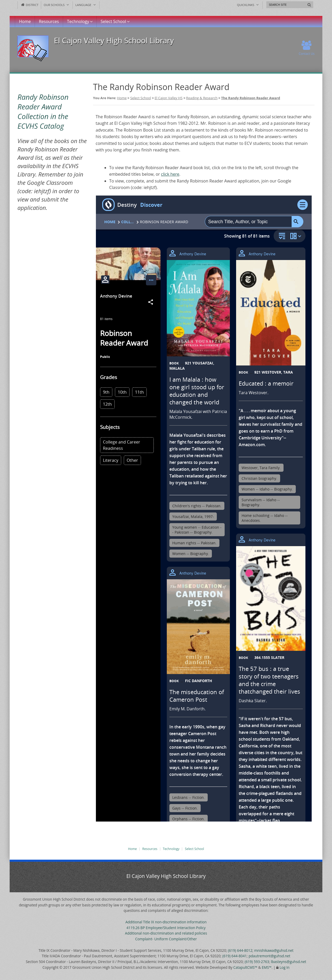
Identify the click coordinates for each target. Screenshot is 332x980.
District (29, 5)
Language (86, 5)
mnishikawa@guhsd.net (274, 950)
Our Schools (57, 5)
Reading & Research (202, 98)
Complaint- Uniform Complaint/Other (166, 939)
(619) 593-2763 (257, 962)
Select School (115, 21)
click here (170, 174)
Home (25, 21)
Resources (49, 21)
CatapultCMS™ (245, 967)
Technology (80, 21)
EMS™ (267, 967)
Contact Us (307, 48)
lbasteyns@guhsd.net (289, 962)
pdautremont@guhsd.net (269, 956)
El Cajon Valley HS (168, 98)
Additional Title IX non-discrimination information (166, 922)
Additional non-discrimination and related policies (166, 933)
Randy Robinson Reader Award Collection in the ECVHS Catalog (43, 111)
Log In (285, 967)
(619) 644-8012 (240, 950)
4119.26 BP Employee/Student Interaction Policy (166, 928)
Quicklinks (248, 5)
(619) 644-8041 (235, 956)
